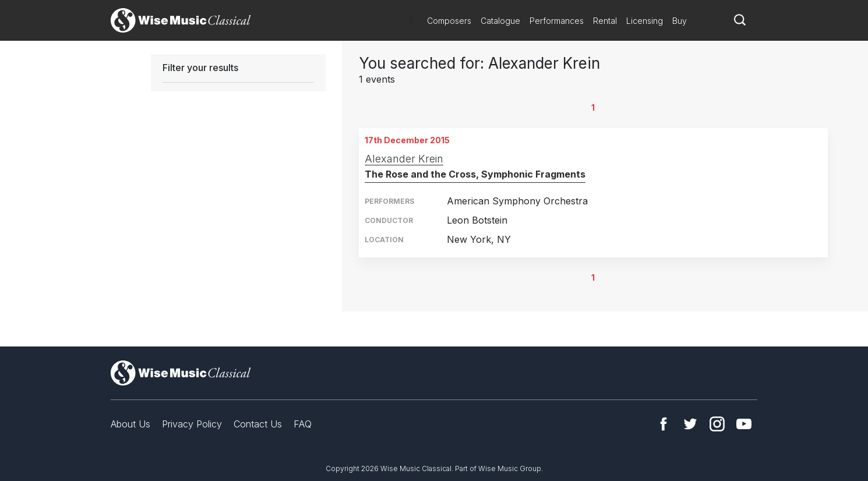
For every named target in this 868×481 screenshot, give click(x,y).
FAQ (303, 424)
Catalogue (500, 21)
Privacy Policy (192, 424)
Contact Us (258, 424)
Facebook (664, 424)
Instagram (717, 424)
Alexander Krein (404, 159)
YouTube (744, 424)
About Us (130, 424)
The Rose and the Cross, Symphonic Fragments (475, 174)
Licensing (645, 21)
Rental (605, 21)
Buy (680, 21)
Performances (557, 21)
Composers (449, 21)
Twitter (690, 424)
